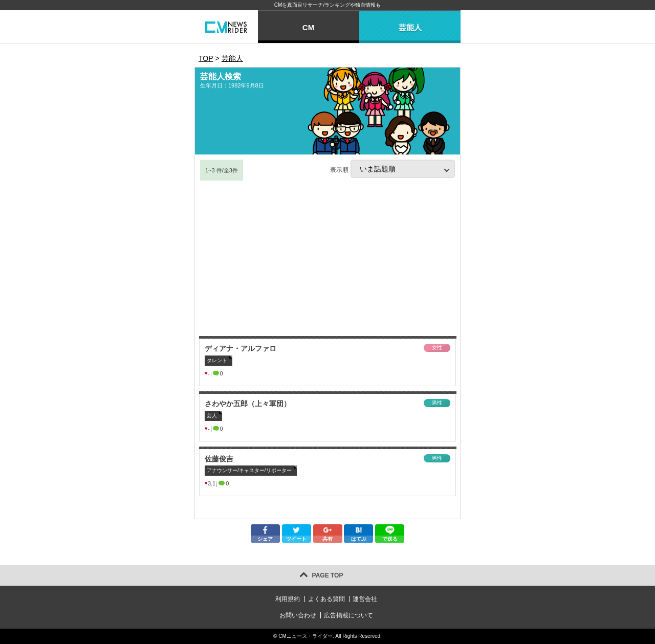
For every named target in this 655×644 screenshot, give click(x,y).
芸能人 (410, 27)
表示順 (392, 169)
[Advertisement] (327, 258)
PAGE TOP (328, 575)
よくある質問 (326, 599)
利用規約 (288, 599)
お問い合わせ (298, 615)
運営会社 (365, 599)
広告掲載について (348, 615)
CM (308, 27)
